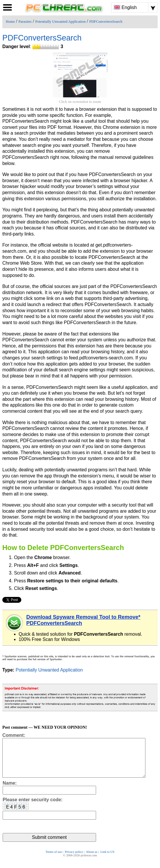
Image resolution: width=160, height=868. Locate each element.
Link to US (107, 860)
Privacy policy (74, 860)
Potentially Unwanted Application (61, 22)
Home (10, 22)
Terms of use (54, 860)
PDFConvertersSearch (106, 22)
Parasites (25, 22)
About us (92, 860)
